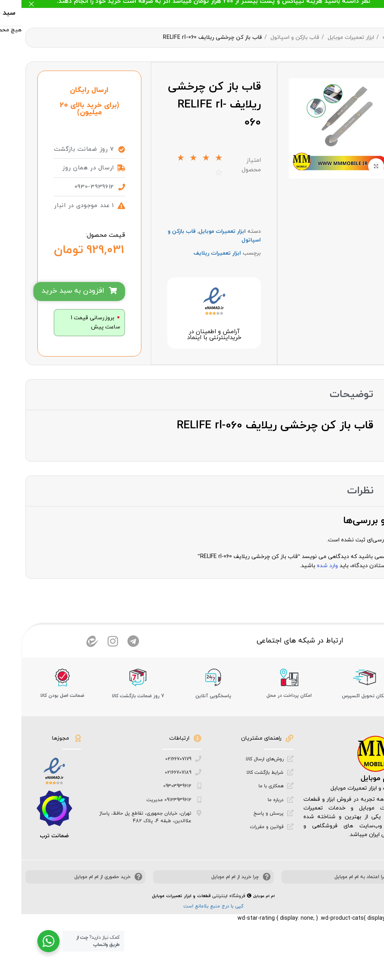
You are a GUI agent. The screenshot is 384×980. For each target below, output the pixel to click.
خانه (366, 37)
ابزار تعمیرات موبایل (329, 37)
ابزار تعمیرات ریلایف (196, 270)
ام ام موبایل (359, 812)
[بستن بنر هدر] (10, 4)
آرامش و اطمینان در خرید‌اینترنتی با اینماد (192, 361)
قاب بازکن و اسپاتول (273, 37)
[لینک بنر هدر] (204, 4)
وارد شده (306, 591)
